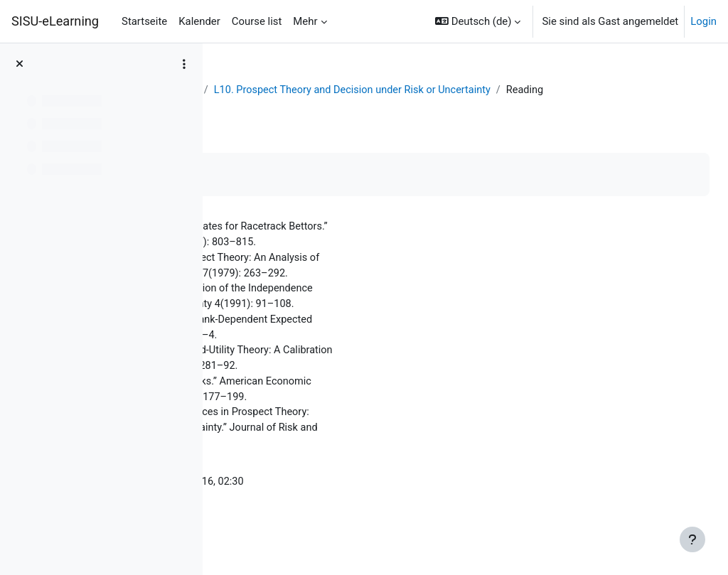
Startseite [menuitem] (144, 21)
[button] (478, 21)
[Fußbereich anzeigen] (692, 539)
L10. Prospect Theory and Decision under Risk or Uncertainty (388, 106)
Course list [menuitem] (257, 21)
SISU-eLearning (55, 21)
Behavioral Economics (349, 90)
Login (703, 21)
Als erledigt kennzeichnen (301, 191)
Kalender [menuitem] (199, 21)
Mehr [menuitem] (305, 21)
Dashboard (256, 90)
